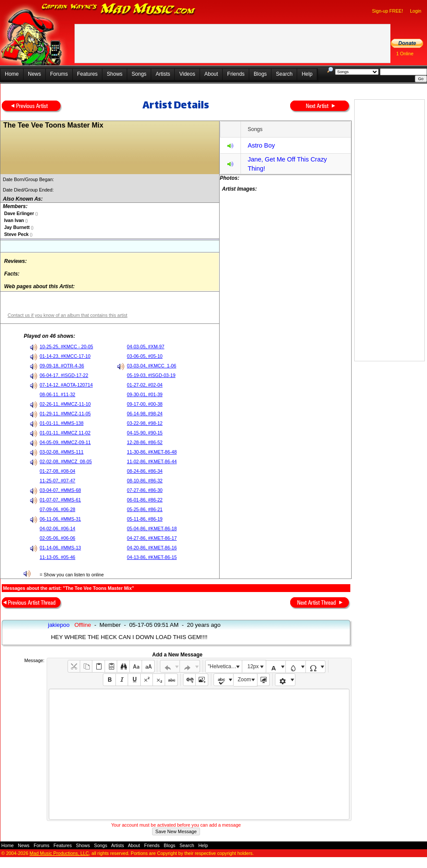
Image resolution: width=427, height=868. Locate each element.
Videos (187, 74)
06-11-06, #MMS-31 (60, 519)
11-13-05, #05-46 (58, 557)
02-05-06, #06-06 (58, 538)
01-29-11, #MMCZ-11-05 (65, 414)
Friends (236, 74)
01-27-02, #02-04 (145, 385)
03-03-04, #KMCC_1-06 (151, 366)
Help (307, 74)
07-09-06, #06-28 (58, 509)
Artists (163, 74)
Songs (139, 74)
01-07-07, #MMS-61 (60, 500)
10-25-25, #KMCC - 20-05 (66, 347)
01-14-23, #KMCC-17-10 (65, 356)
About (211, 74)
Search (284, 74)
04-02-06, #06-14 (58, 528)
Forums (59, 74)
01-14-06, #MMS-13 (60, 548)
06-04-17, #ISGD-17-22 (64, 375)
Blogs (260, 74)
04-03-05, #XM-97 (146, 347)
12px (253, 666)
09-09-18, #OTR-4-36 (62, 366)
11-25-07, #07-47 (58, 481)
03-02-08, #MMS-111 (62, 452)
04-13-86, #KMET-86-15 (152, 557)
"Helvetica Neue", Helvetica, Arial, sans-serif (225, 666)
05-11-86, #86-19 (145, 519)
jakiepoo (59, 625)
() (36, 214)
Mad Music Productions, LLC (59, 853)
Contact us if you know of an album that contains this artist (67, 315)
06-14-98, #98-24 (145, 414)
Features (87, 74)
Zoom (245, 680)
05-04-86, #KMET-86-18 (152, 528)
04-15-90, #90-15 (145, 433)
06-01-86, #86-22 (145, 500)
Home (12, 74)
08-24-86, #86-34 (145, 471)
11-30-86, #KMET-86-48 (152, 452)
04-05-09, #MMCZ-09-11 (65, 442)
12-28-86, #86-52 (145, 442)
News (34, 74)
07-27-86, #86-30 (145, 490)
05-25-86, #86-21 (145, 509)
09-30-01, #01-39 (145, 394)
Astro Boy (261, 145)
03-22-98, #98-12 (145, 423)
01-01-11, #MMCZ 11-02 (65, 433)
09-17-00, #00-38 (145, 404)
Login (416, 11)
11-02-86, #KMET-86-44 (152, 461)
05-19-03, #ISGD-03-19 (151, 375)
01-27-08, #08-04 (58, 471)
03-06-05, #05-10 (145, 356)
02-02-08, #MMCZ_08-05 (66, 461)
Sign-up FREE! (388, 11)
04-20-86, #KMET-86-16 (152, 548)
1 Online (405, 54)
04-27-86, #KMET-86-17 (152, 538)
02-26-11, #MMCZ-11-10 (65, 404)
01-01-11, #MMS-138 (62, 423)
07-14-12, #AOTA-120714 (66, 385)
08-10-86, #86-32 (145, 481)
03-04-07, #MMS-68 (60, 490)
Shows (115, 74)
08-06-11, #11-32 (58, 394)
